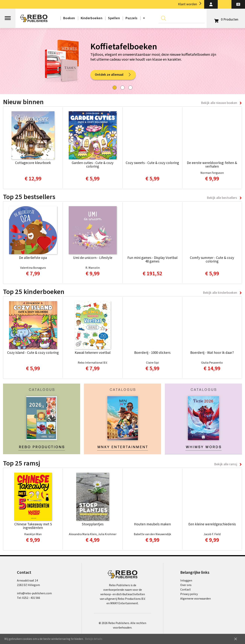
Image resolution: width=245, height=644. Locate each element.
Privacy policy (189, 594)
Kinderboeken (92, 18)
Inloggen (186, 581)
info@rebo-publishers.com (34, 593)
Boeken (69, 18)
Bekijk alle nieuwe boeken (219, 103)
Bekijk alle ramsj (226, 464)
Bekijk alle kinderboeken (220, 293)
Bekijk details (94, 639)
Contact (186, 590)
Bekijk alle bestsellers (222, 198)
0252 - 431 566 (31, 598)
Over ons (186, 585)
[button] (211, 4)
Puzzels (131, 18)
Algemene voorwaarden (196, 599)
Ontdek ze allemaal (113, 75)
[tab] (115, 88)
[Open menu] (8, 16)
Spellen (114, 18)
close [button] (236, 639)
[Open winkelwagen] (226, 20)
